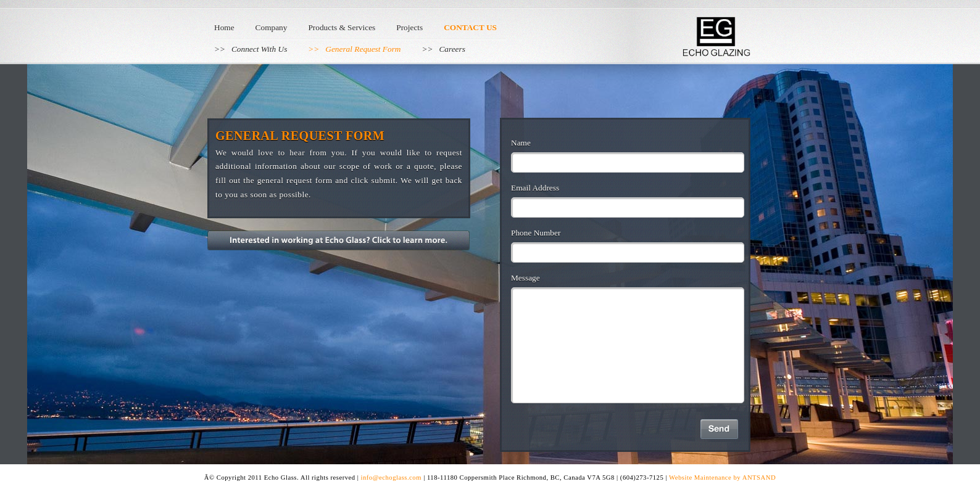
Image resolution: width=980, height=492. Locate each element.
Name (521, 143)
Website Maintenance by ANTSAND (722, 478)
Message (525, 278)
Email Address (535, 188)
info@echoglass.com (392, 478)
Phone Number (536, 233)
